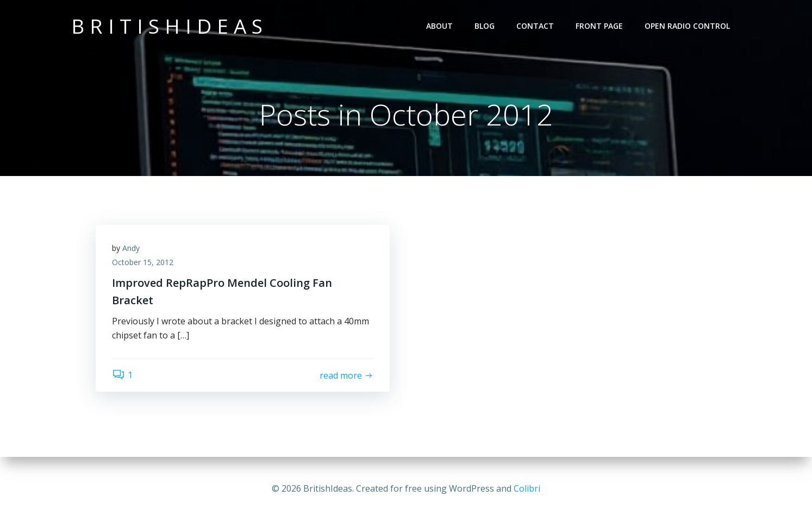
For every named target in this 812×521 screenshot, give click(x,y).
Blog (485, 26)
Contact (535, 26)
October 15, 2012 (143, 262)
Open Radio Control (687, 26)
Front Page (599, 26)
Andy (131, 248)
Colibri (527, 488)
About (439, 26)
